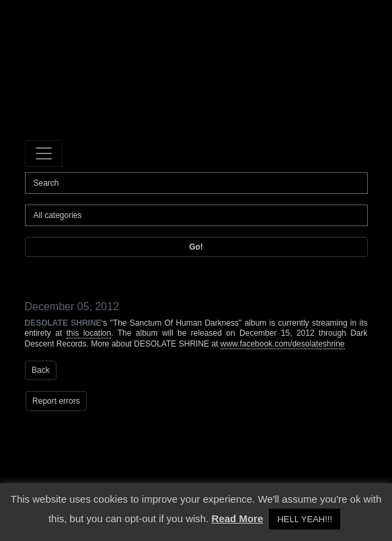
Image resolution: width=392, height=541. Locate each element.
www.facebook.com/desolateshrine (283, 344)
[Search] (196, 183)
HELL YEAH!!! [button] (305, 519)
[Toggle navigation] (44, 153)
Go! (196, 247)
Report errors (56, 401)
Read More (238, 518)
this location (89, 333)
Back (41, 370)
